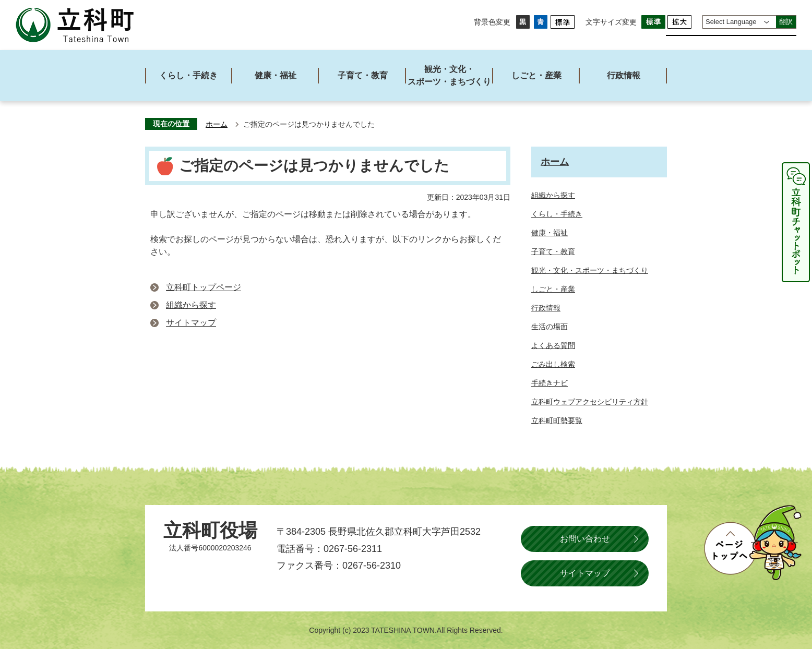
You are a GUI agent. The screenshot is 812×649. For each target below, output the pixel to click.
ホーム (217, 124)
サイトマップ (191, 323)
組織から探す (191, 305)
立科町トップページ (204, 287)
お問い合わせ (585, 539)
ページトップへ (753, 543)
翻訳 (786, 22)
